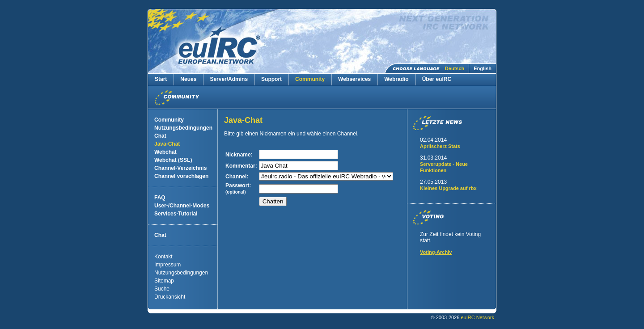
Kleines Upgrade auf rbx (448, 188)
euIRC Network (477, 317)
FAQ (160, 198)
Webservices (354, 79)
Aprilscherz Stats (440, 146)
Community (310, 79)
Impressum (167, 265)
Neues (188, 79)
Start (161, 79)
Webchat (165, 152)
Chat (160, 136)
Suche (162, 289)
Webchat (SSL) (173, 160)
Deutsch (455, 68)
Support (271, 79)
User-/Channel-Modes (182, 206)
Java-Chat (167, 144)
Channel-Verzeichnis (180, 168)
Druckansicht (170, 297)
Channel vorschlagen (181, 176)
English (483, 68)
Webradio (396, 79)
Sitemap (164, 281)
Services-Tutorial (176, 214)
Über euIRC (437, 79)
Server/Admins (229, 79)
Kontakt (163, 257)
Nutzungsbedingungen (183, 128)
